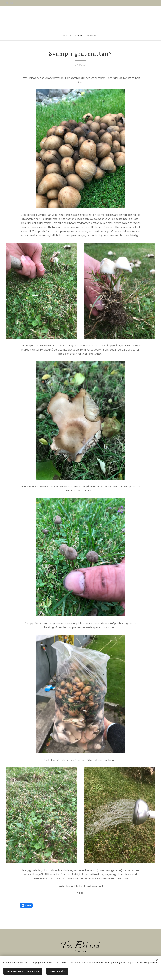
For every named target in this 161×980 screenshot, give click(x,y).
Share (26, 905)
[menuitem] (75, 34)
